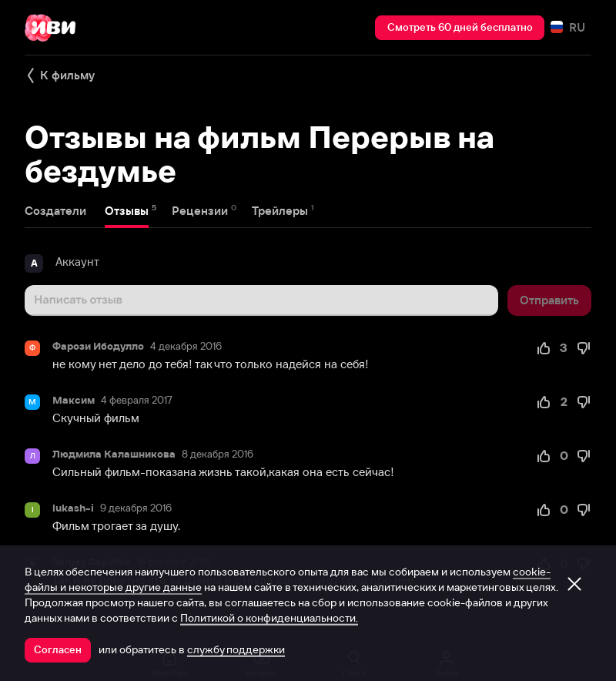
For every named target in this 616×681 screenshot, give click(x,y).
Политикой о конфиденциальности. (269, 618)
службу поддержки (236, 649)
